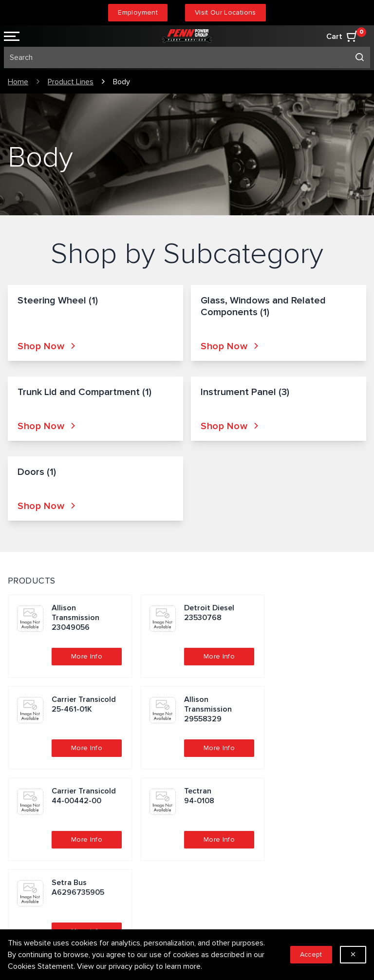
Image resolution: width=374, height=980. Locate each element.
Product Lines (71, 82)
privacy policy (131, 966)
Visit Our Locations (225, 12)
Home (18, 82)
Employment (138, 12)
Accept (311, 954)
